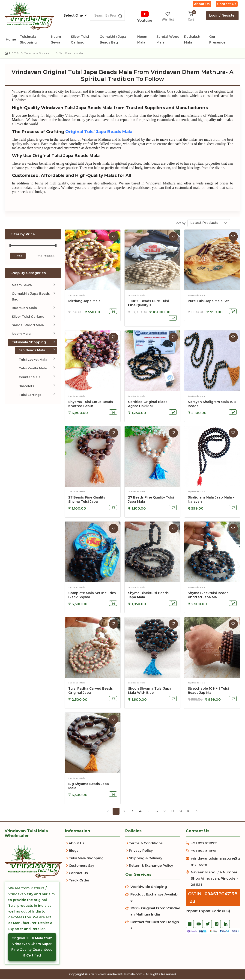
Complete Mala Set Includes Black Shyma (92, 596)
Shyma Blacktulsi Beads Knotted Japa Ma (208, 596)
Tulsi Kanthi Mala (33, 369)
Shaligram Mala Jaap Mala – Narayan (211, 500)
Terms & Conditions (146, 844)
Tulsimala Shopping (28, 39)
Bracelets (26, 387)
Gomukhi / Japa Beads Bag (113, 39)
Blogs (74, 852)
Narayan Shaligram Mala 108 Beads (212, 405)
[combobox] (76, 16)
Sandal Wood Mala (168, 39)
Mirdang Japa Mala (84, 302)
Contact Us (227, 4)
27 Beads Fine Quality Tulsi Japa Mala (151, 500)
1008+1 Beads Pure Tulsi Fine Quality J (148, 304)
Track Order (79, 881)
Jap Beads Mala (32, 351)
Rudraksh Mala (192, 39)
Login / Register (222, 15)
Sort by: (180, 224)
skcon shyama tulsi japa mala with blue (150, 691)
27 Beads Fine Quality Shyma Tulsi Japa (87, 500)
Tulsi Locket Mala (33, 360)
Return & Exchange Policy (151, 867)
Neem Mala (142, 39)
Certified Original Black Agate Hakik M (148, 405)
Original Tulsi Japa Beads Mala (100, 133)
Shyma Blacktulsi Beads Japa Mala (148, 596)
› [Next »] (197, 812)
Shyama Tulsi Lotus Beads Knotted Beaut (91, 405)
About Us (202, 4)
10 (189, 812)
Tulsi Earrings (30, 396)
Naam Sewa (56, 39)
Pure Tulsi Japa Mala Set (208, 302)
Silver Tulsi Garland (80, 39)
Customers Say (81, 867)
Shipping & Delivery (146, 859)
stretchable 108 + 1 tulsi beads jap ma (208, 691)
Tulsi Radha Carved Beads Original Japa (91, 691)
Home (11, 39)
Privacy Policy (141, 852)
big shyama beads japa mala (89, 787)
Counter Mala (30, 378)
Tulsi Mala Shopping (86, 859)
